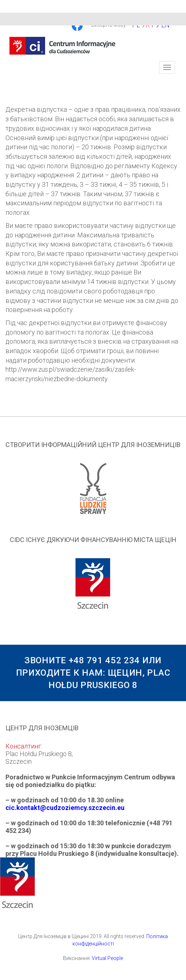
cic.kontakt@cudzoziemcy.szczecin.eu (65, 808)
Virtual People (107, 958)
